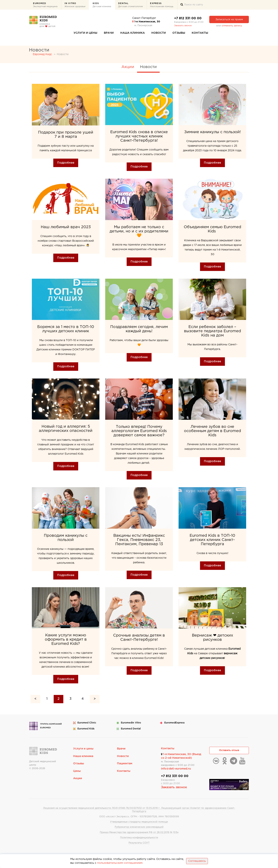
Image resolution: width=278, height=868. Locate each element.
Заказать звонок (183, 26)
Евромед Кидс (42, 54)
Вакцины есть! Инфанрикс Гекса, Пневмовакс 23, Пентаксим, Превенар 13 (139, 540)
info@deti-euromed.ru (176, 769)
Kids (102, 5)
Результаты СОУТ (139, 843)
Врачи (109, 33)
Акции (128, 67)
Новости (159, 33)
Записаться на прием (229, 20)
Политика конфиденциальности (139, 838)
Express (162, 5)
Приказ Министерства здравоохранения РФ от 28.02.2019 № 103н (139, 832)
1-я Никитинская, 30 (146, 22)
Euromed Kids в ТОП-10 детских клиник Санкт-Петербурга (212, 540)
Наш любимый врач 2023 (66, 227)
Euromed (45, 5)
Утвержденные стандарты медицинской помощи (139, 822)
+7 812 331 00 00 (188, 18)
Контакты (200, 33)
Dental (131, 5)
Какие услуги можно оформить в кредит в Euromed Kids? (66, 639)
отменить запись (232, 26)
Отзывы (179, 33)
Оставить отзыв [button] (229, 750)
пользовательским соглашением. (120, 863)
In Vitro (75, 5)
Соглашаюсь (197, 861)
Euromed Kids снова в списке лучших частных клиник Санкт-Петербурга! (139, 136)
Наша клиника (133, 33)
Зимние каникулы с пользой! (212, 132)
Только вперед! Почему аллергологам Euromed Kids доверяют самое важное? (139, 431)
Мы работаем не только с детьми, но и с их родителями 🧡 (139, 231)
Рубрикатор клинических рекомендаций (139, 827)
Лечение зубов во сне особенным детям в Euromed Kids (212, 431)
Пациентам (125, 764)
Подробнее (66, 163)
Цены (77, 771)
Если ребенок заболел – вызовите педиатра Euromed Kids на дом (212, 331)
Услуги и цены (85, 33)
